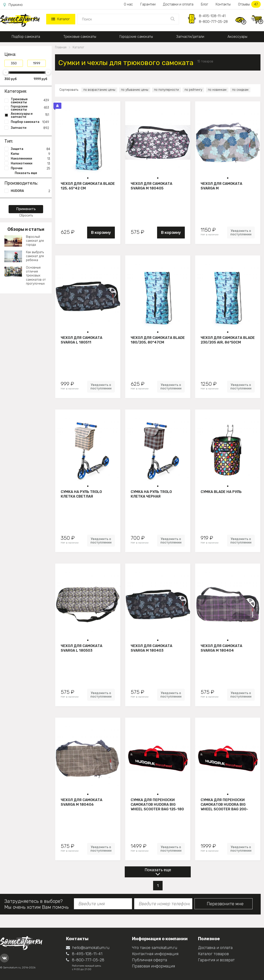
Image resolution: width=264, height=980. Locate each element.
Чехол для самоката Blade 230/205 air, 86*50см (228, 340)
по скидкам (240, 90)
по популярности (166, 90)
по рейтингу (193, 90)
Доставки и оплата (178, 4)
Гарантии (148, 4)
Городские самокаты (136, 37)
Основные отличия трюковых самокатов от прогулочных (36, 276)
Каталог (61, 19)
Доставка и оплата (215, 948)
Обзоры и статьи (26, 229)
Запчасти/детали (190, 37)
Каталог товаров (213, 954)
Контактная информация (155, 954)
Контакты (223, 4)
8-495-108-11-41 (212, 16)
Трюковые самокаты (80, 37)
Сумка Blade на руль (221, 492)
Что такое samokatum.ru (155, 948)
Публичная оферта (149, 960)
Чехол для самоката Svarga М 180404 (221, 648)
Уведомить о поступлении (241, 233)
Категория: (16, 91)
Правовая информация (153, 966)
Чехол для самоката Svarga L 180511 (82, 340)
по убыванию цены (135, 90)
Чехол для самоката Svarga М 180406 (82, 802)
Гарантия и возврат (216, 960)
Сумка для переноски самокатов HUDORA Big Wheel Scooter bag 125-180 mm (157, 804)
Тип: (9, 141)
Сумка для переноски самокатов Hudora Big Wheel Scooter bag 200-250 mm (224, 804)
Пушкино (13, 5)
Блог (204, 4)
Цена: (10, 54)
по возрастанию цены (99, 90)
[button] (88, 178)
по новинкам (217, 90)
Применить (26, 209)
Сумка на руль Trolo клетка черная (151, 494)
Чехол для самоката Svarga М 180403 (151, 648)
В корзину (101, 233)
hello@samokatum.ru (88, 948)
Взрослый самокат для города (35, 241)
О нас (128, 4)
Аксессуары (237, 37)
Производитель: (21, 183)
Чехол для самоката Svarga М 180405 (151, 186)
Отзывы (249, 4)
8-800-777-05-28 (213, 22)
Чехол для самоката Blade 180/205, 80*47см (158, 340)
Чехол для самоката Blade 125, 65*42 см (88, 186)
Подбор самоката (26, 37)
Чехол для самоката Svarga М (221, 186)
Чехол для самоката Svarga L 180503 (82, 648)
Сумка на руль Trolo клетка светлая (81, 494)
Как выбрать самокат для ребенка (35, 256)
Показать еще (158, 870)
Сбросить (26, 215)
